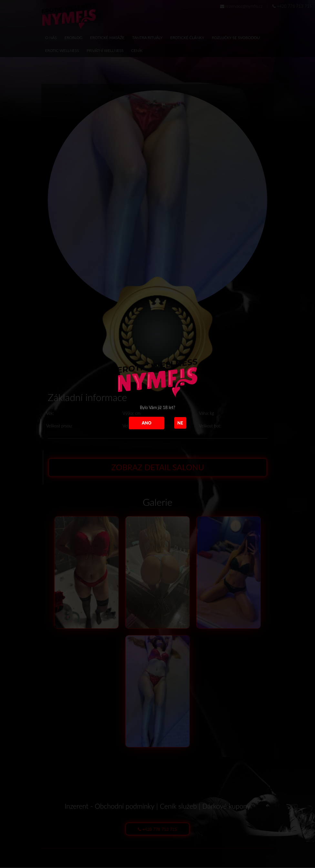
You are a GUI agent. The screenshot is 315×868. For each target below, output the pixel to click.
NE (180, 423)
